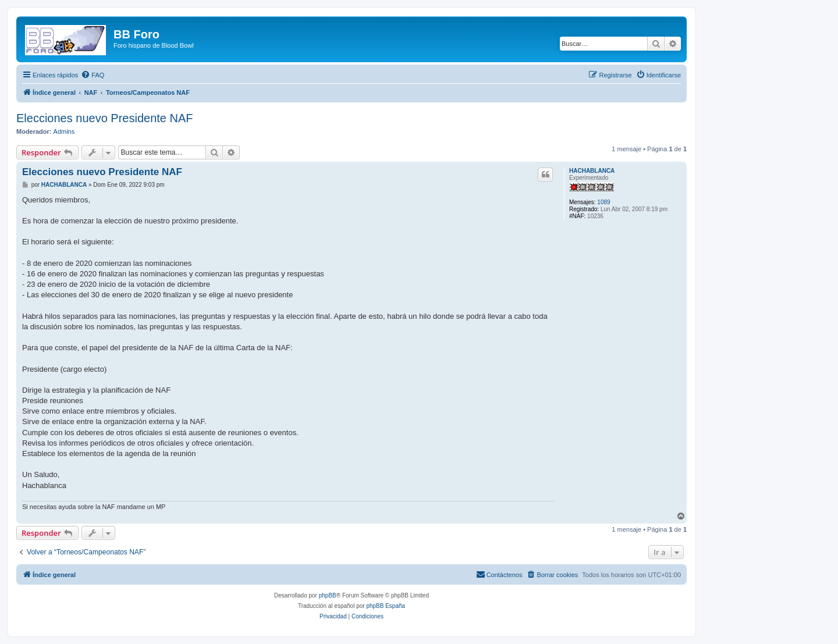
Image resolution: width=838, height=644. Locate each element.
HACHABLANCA (592, 171)
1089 (603, 202)
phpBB (328, 595)
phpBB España (386, 606)
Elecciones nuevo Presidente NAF (105, 118)
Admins (64, 131)
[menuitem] (93, 75)
